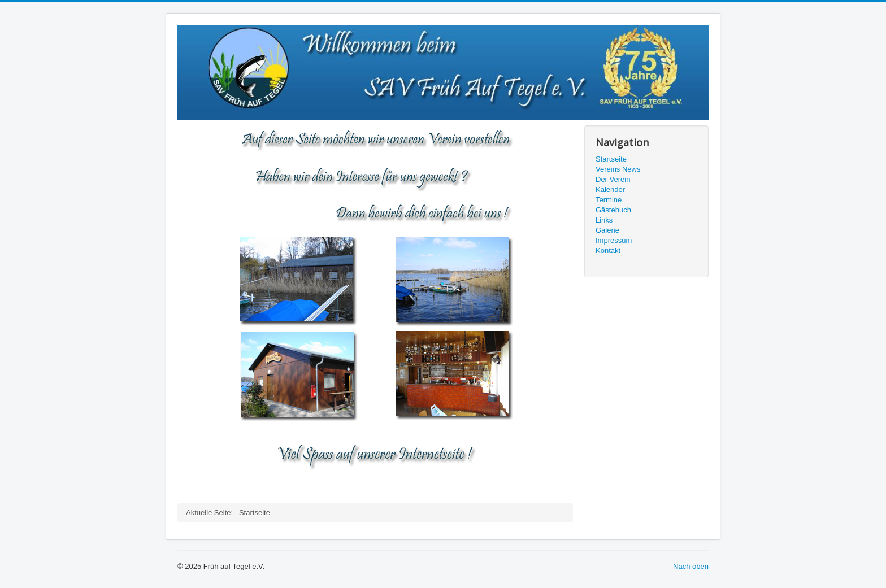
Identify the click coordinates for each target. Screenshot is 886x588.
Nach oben (691, 566)
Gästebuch (613, 210)
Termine (609, 200)
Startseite (611, 159)
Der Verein (613, 179)
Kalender (610, 190)
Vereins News (618, 169)
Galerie (607, 230)
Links (604, 220)
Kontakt (608, 251)
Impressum (614, 240)
